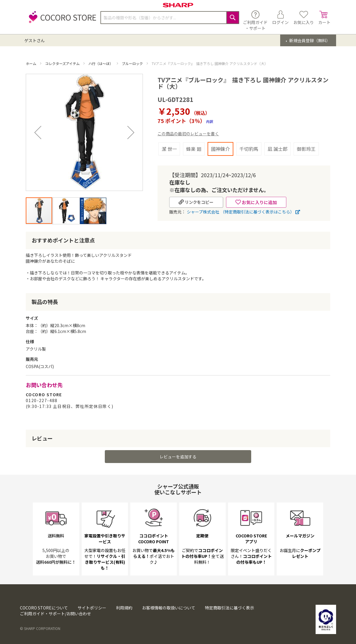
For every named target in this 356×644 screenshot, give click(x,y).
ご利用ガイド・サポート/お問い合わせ (55, 614)
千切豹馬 (249, 149)
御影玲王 (306, 149)
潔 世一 (169, 149)
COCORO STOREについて (44, 608)
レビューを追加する (178, 457)
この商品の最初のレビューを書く (188, 134)
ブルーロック (133, 63)
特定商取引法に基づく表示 (230, 608)
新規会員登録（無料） (309, 40)
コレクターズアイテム (63, 63)
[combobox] (170, 18)
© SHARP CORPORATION (40, 628)
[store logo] (61, 20)
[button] (38, 132)
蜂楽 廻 (194, 149)
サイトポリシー (92, 608)
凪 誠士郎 (278, 149)
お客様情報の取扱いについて (169, 608)
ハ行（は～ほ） (101, 63)
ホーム (31, 63)
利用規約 (124, 608)
